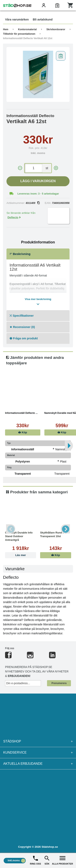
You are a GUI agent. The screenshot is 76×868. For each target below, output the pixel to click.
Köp (23, 432)
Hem (6, 29)
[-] (20, 168)
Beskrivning (20, 254)
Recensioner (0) (22, 327)
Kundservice (38, 753)
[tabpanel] (38, 74)
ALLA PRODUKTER (63, 860)
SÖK (47, 860)
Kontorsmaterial (27, 29)
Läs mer (20, 555)
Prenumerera (59, 683)
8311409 (33, 203)
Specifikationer (22, 316)
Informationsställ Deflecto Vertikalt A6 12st (28, 38)
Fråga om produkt (24, 338)
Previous (11, 529)
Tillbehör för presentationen (19, 34)
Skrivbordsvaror (56, 29)
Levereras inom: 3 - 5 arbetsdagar (38, 194)
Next (65, 529)
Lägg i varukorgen (38, 181)
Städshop (38, 741)
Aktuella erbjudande (38, 764)
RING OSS (36, 860)
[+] (56, 168)
